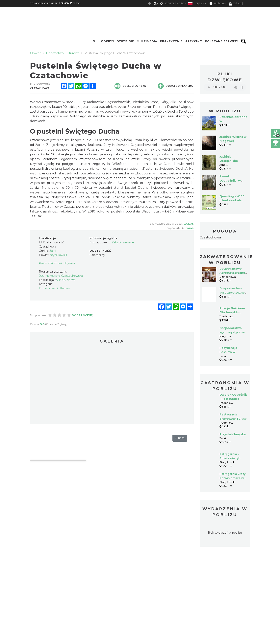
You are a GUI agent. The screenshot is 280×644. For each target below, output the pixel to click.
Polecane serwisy (222, 41)
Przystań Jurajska (233, 434)
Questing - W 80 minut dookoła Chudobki (232, 200)
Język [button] (200, 3)
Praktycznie (171, 41)
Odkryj (107, 41)
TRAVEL (72, 3)
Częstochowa (210, 237)
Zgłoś (189, 224)
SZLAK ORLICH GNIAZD (44, 3)
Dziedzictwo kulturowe (55, 288)
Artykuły (194, 41)
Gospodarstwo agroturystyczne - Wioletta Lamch (233, 332)
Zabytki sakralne (123, 242)
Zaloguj (236, 4)
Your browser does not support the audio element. (225, 87)
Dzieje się (125, 41)
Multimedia (147, 41)
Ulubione (217, 4)
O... (95, 41)
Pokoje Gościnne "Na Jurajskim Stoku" (232, 312)
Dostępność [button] (175, 3)
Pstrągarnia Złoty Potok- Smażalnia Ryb (233, 478)
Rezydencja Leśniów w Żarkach (228, 352)
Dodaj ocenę (82, 315)
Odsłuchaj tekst (131, 86)
